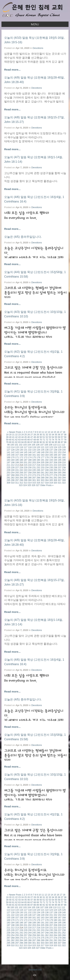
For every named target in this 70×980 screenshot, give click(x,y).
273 (34, 475)
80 (10, 442)
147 (34, 452)
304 (47, 480)
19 (7, 435)
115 (17, 447)
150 (47, 452)
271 (26, 475)
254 (13, 473)
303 (43, 480)
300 (30, 480)
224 (64, 465)
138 (55, 450)
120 (38, 447)
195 (60, 460)
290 (47, 478)
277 (51, 475)
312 (21, 483)
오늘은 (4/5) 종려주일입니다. (23, 237)
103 (25, 445)
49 (38, 437)
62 (16, 440)
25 (25, 435)
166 (55, 455)
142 (13, 452)
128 (13, 450)
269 (17, 475)
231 (34, 468)
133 (34, 450)
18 (64, 432)
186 (21, 460)
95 (56, 442)
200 (21, 462)
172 (21, 457)
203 (34, 462)
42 (16, 437)
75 (56, 440)
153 (60, 452)
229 (26, 468)
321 (60, 483)
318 (47, 483)
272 (30, 475)
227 (17, 468)
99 (8, 445)
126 (64, 447)
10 (40, 432)
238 (64, 468)
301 (34, 480)
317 (43, 483)
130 (21, 450)
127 (9, 450)
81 (13, 442)
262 (47, 473)
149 (43, 452)
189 (34, 460)
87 (32, 442)
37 (62, 435)
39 (7, 437)
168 (64, 455)
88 (35, 442)
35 (56, 435)
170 (13, 457)
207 (51, 462)
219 (43, 465)
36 (59, 435)
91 (44, 442)
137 (51, 450)
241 (17, 470)
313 (26, 483)
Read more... (12, 70)
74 (53, 440)
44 (23, 437)
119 (34, 447)
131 (26, 450)
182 (64, 457)
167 (60, 455)
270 (21, 475)
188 (30, 460)
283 (17, 478)
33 (50, 435)
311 (17, 483)
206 (47, 462)
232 (38, 468)
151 (51, 452)
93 (50, 442)
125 (60, 447)
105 (33, 445)
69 (38, 440)
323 (21, 485)
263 (51, 473)
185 (17, 460)
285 (26, 478)
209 (60, 462)
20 (10, 435)
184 (13, 460)
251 (60, 470)
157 (17, 455)
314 (30, 483)
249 (51, 470)
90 (41, 442)
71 (44, 440)
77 (62, 440)
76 (59, 440)
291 (51, 478)
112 (63, 445)
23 (19, 435)
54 (53, 437)
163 (43, 455)
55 (56, 437)
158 (21, 455)
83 (19, 442)
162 (38, 455)
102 (21, 445)
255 (17, 473)
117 (26, 447)
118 (30, 447)
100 (12, 445)
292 (55, 478)
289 (43, 478)
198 (13, 462)
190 (38, 460)
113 (9, 447)
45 (25, 437)
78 (65, 440)
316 (38, 483)
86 (29, 442)
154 (64, 452)
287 (34, 478)
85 (25, 442)
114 (13, 447)
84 (23, 442)
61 (13, 440)
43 (19, 437)
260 (38, 473)
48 (35, 437)
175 (34, 457)
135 (43, 450)
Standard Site (35, 970)
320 (55, 483)
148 (38, 452)
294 (64, 478)
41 (13, 437)
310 (13, 483)
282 (13, 478)
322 (64, 483)
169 (9, 457)
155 (9, 455)
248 (47, 470)
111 (59, 445)
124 (55, 447)
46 (29, 437)
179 (51, 457)
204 (38, 462)
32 (47, 435)
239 (9, 470)
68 (35, 440)
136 (47, 450)
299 (26, 480)
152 (55, 452)
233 (43, 468)
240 (13, 470)
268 (13, 475)
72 (47, 440)
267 (9, 475)
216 (30, 465)
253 (9, 473)
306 (55, 480)
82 (16, 442)
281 (9, 478)
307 (60, 480)
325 (29, 485)
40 (10, 437)
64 (23, 440)
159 (26, 455)
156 (13, 455)
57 (62, 437)
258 (30, 473)
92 (47, 442)
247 (43, 470)
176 (38, 457)
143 (17, 452)
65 (25, 440)
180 (55, 457)
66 (29, 440)
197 (9, 462)
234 (47, 468)
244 (30, 470)
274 (38, 475)
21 (13, 435)
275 (43, 475)
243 (26, 470)
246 (38, 470)
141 (9, 452)
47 (32, 437)
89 (38, 442)
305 (51, 480)
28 (35, 435)
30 (41, 435)
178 (47, 457)
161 (34, 455)
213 (17, 465)
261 (43, 473)
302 (38, 480)
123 (51, 447)
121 (43, 447)
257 (26, 473)
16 (58, 432)
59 (7, 440)
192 (47, 460)
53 (50, 437)
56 (59, 437)
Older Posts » (47, 485)
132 (30, 450)
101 (16, 445)
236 (55, 468)
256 (21, 473)
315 (34, 483)
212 (13, 465)
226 (13, 468)
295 (9, 480)
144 (21, 452)
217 (34, 465)
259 (34, 473)
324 (25, 485)
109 (50, 445)
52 (47, 437)
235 (51, 468)
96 (59, 442)
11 (43, 432)
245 (34, 470)
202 (30, 462)
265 (60, 473)
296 (13, 480)
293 (60, 478)
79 (7, 442)
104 (29, 445)
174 (30, 457)
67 (32, 440)
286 (30, 478)
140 (64, 450)
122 (47, 447)
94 (53, 442)
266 (64, 473)
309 (9, 483)
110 (55, 445)
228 (21, 468)
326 (34, 485)
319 (51, 483)
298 (21, 480)
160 (30, 455)
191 (43, 460)
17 (61, 432)
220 (47, 465)
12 (46, 432)
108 (46, 445)
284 (21, 478)
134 (38, 450)
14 (52, 432)
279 (60, 475)
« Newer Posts (14, 432)
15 (55, 432)
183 (9, 460)
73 (50, 440)
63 (19, 440)
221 (51, 465)
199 (17, 462)
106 (38, 445)
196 (64, 460)
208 (55, 462)
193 (51, 460)
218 (38, 465)
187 (26, 460)
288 (38, 478)
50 (41, 437)
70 (41, 440)
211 (9, 465)
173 (26, 457)
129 (17, 450)
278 (55, 475)
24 (23, 435)
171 (17, 457)
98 (65, 442)
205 (43, 462)
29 (38, 435)
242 (21, 470)
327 (38, 485)
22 (16, 435)
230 (30, 468)
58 (65, 437)
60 (10, 440)
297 (17, 480)
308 (64, 480)
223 (60, 465)
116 (21, 447)
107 (42, 445)
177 (43, 457)
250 (55, 470)
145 (26, 452)
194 (55, 460)
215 (26, 465)
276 (47, 475)
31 (44, 435)
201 (26, 462)
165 (51, 455)
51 (44, 437)
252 (64, 470)
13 (49, 432)
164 (47, 455)
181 (60, 457)
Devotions (38, 48)
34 (53, 435)
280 (64, 475)
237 (60, 468)
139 (60, 450)
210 (64, 462)
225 (9, 468)
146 (30, 452)
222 (55, 465)
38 (65, 435)
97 (62, 442)
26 (29, 435)
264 (55, 473)
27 (32, 435)
